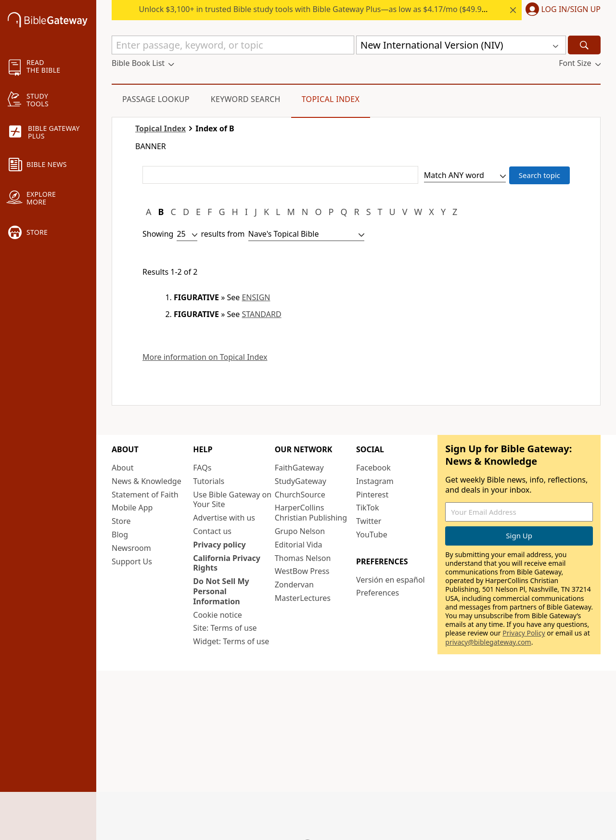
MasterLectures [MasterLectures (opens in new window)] (303, 598)
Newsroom (131, 548)
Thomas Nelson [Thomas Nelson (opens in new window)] (303, 558)
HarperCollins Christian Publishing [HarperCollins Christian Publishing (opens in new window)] (311, 513)
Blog (120, 535)
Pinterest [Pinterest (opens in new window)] (372, 495)
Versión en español (391, 580)
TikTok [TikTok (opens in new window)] (368, 508)
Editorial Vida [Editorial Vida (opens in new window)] (299, 545)
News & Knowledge (147, 481)
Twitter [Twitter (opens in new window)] (369, 521)
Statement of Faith (145, 495)
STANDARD (261, 314)
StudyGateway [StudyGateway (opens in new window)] (301, 481)
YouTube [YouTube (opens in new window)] (372, 535)
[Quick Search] (233, 45)
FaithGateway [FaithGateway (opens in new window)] (299, 468)
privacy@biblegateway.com (488, 642)
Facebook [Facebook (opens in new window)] (373, 468)
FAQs (202, 468)
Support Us (132, 561)
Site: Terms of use (225, 628)
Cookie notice (218, 615)
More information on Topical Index (205, 357)
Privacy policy (219, 545)
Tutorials (209, 481)
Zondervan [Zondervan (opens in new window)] (294, 585)
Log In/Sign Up (571, 10)
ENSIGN (256, 297)
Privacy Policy (524, 633)
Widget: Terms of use (231, 641)
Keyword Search (246, 99)
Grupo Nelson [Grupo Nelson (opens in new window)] (300, 531)
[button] (561, 10)
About (122, 468)
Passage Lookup (156, 99)
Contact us (212, 531)
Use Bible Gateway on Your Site (232, 500)
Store (121, 521)
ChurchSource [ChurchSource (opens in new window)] (300, 495)
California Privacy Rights (227, 563)
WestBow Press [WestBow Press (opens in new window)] (302, 571)
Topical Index (331, 99)
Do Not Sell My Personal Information (221, 591)
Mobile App (132, 508)
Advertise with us (224, 518)
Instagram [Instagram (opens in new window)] (375, 481)
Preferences (378, 593)
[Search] (584, 45)
